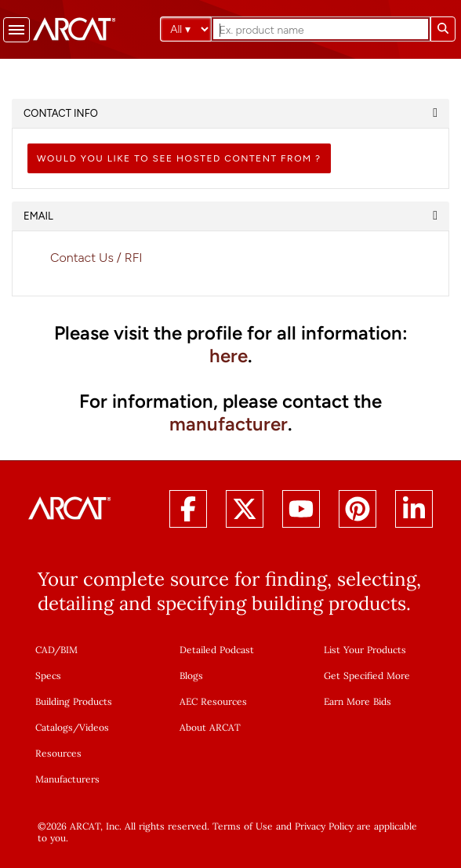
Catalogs (54, 727)
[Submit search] (443, 29)
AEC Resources (213, 701)
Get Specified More (367, 676)
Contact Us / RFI (96, 258)
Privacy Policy (324, 826)
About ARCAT (210, 727)
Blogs (191, 676)
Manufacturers (67, 779)
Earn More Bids (358, 701)
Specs (48, 676)
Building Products (74, 701)
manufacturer (229, 424)
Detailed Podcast (217, 650)
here (229, 356)
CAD (45, 650)
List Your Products (365, 650)
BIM (69, 650)
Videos (94, 727)
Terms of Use (243, 826)
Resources (58, 753)
